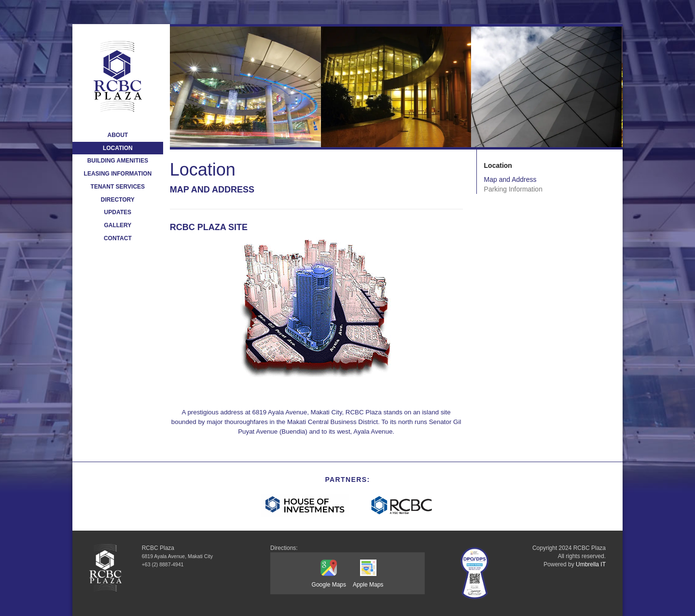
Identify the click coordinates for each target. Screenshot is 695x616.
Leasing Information (118, 174)
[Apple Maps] (368, 569)
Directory (118, 200)
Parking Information (513, 189)
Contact (118, 238)
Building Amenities (118, 161)
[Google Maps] (329, 569)
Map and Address (510, 179)
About (118, 135)
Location (118, 148)
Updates (118, 212)
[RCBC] (402, 506)
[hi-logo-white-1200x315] (305, 506)
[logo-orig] (118, 76)
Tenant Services (118, 187)
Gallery (118, 225)
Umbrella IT (591, 564)
